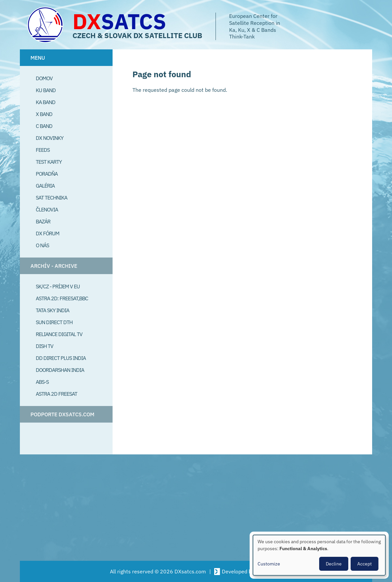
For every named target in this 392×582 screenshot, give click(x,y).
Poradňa (47, 174)
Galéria (45, 186)
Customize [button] (269, 564)
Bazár (43, 221)
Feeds (43, 150)
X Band (44, 114)
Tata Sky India (52, 310)
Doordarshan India (60, 370)
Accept (365, 564)
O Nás (42, 245)
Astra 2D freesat (56, 394)
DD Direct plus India (61, 358)
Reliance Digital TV (59, 334)
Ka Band (46, 102)
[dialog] (319, 555)
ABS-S (42, 382)
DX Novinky (49, 138)
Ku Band (46, 90)
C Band (44, 126)
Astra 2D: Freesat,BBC (62, 298)
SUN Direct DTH (54, 322)
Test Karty (49, 162)
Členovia (47, 209)
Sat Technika (51, 198)
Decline (334, 564)
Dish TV (45, 346)
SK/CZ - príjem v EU (58, 286)
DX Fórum (48, 233)
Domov (44, 78)
